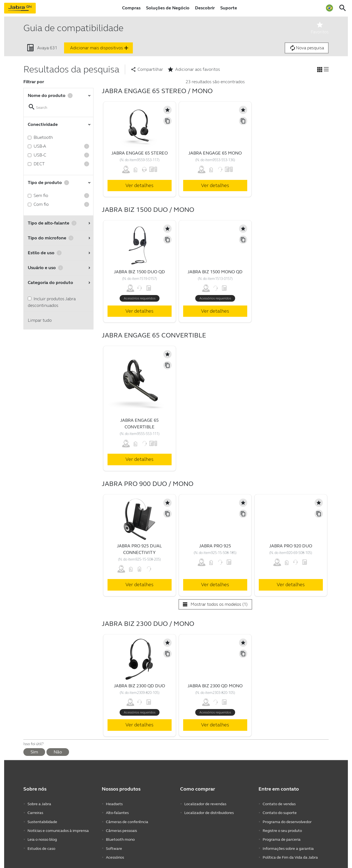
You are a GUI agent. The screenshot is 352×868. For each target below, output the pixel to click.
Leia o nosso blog (42, 837)
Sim (34, 752)
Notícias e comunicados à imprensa (58, 828)
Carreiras (35, 812)
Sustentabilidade (42, 820)
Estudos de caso (41, 845)
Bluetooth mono (120, 837)
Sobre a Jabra (39, 804)
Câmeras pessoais (121, 828)
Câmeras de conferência (127, 820)
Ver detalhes (139, 185)
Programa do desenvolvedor (287, 820)
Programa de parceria (282, 837)
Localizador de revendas (205, 804)
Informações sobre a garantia (288, 845)
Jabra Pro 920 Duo (291, 546)
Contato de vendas (279, 804)
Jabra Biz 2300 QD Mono (215, 686)
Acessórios (115, 853)
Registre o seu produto (282, 828)
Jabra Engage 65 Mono (215, 153)
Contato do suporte (280, 812)
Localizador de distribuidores (209, 812)
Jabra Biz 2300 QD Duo (139, 686)
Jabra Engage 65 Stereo (140, 153)
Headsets (114, 804)
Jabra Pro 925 (215, 546)
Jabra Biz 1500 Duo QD (139, 272)
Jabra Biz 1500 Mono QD (215, 272)
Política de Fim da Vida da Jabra (290, 853)
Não (58, 752)
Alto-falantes (117, 812)
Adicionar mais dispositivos (100, 48)
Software (114, 845)
